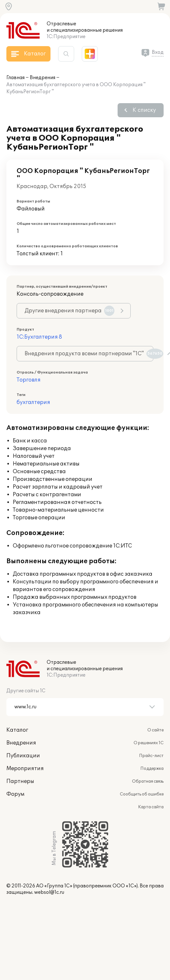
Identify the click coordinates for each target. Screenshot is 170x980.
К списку (144, 110)
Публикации (23, 756)
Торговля (29, 380)
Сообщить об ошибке (142, 794)
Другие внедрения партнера (70, 311)
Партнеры (20, 781)
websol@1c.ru (49, 892)
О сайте (155, 730)
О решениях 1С (149, 743)
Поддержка (152, 769)
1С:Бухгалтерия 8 (39, 337)
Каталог (17, 730)
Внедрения (42, 78)
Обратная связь (148, 781)
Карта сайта (151, 807)
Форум (15, 794)
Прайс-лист (151, 756)
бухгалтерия (33, 402)
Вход (158, 52)
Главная (15, 78)
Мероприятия (25, 769)
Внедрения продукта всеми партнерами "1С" (89, 354)
